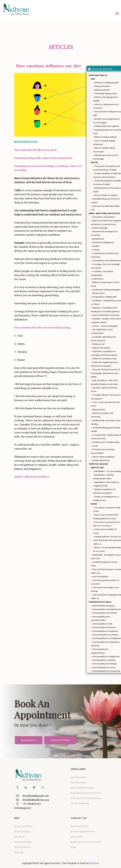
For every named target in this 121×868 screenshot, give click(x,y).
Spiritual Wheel (22, 847)
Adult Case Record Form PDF (86, 842)
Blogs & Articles (22, 832)
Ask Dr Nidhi (77, 837)
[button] (117, 13)
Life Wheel (20, 837)
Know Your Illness (23, 826)
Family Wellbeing (80, 803)
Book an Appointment (82, 832)
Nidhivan (94, 863)
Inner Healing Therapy (82, 788)
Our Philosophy (79, 782)
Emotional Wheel (23, 842)
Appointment (29, 740)
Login (73, 847)
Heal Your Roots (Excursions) (86, 798)
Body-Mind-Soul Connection (86, 793)
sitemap (19, 852)
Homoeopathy (79, 777)
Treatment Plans (60, 740)
